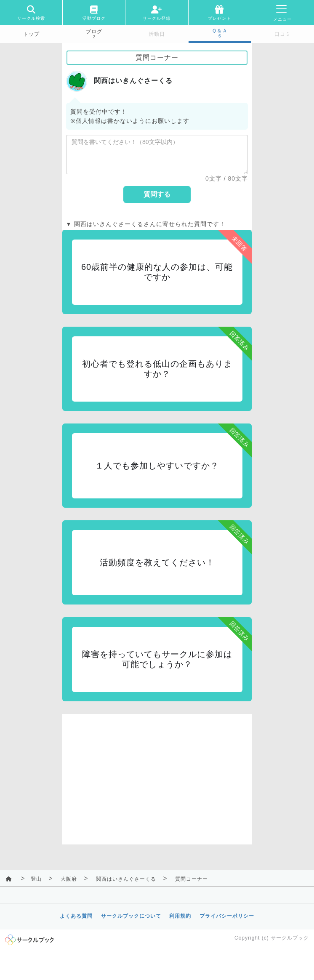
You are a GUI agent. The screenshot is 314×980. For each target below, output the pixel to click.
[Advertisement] (157, 773)
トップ (31, 34)
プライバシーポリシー (227, 916)
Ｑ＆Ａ (220, 31)
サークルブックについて (131, 916)
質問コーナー (192, 879)
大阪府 (69, 879)
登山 (36, 879)
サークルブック (290, 938)
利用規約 (180, 916)
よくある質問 (76, 916)
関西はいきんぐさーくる (126, 879)
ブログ (94, 32)
